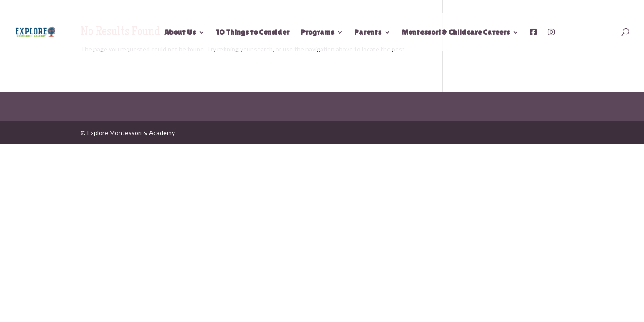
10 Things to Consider (253, 33)
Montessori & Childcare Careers (456, 33)
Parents (368, 33)
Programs (317, 33)
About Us (180, 33)
